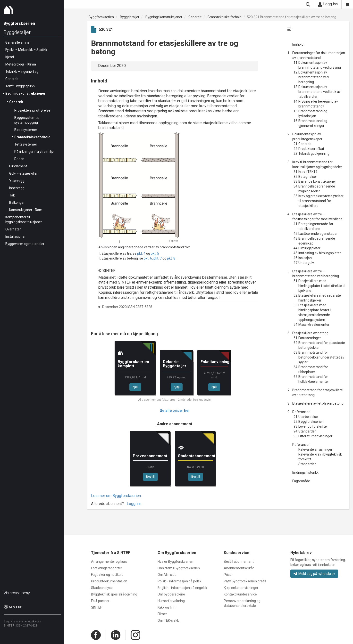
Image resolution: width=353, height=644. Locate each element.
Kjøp (135, 387)
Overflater (13, 229)
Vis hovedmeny (17, 593)
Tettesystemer (26, 144)
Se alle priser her (175, 411)
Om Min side (167, 575)
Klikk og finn (167, 607)
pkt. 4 (141, 253)
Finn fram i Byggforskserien (179, 568)
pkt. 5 (155, 253)
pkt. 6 (148, 258)
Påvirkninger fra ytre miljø (34, 152)
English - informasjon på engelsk (182, 588)
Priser (228, 575)
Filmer (162, 614)
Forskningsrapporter (107, 568)
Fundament (18, 166)
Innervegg (17, 188)
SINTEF (9, 626)
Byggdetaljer (17, 32)
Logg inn (328, 4)
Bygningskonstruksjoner (25, 93)
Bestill (150, 477)
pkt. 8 (171, 258)
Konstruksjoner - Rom (26, 210)
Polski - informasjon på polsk (179, 581)
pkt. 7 (158, 258)
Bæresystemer (26, 130)
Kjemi (10, 57)
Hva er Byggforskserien (175, 562)
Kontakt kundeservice (240, 594)
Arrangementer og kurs (109, 562)
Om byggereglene (171, 594)
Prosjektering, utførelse (32, 110)
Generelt (12, 79)
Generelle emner (18, 42)
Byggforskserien (101, 17)
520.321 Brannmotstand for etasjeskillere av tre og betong (292, 17)
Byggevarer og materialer (25, 244)
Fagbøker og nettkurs (107, 575)
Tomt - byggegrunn (20, 86)
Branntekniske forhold (32, 137)
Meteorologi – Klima (21, 64)
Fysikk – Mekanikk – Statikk (26, 50)
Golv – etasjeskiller (23, 173)
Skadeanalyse (102, 588)
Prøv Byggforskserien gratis (245, 581)
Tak (12, 195)
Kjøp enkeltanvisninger (241, 588)
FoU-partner (100, 601)
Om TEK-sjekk (168, 620)
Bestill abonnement (239, 562)
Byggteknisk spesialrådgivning (114, 594)
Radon (19, 159)
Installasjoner (16, 236)
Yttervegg (17, 181)
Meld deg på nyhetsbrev (314, 574)
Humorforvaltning (171, 601)
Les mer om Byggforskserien (116, 496)
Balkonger (17, 203)
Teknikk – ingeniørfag (22, 72)
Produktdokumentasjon (109, 581)
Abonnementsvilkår (239, 568)
